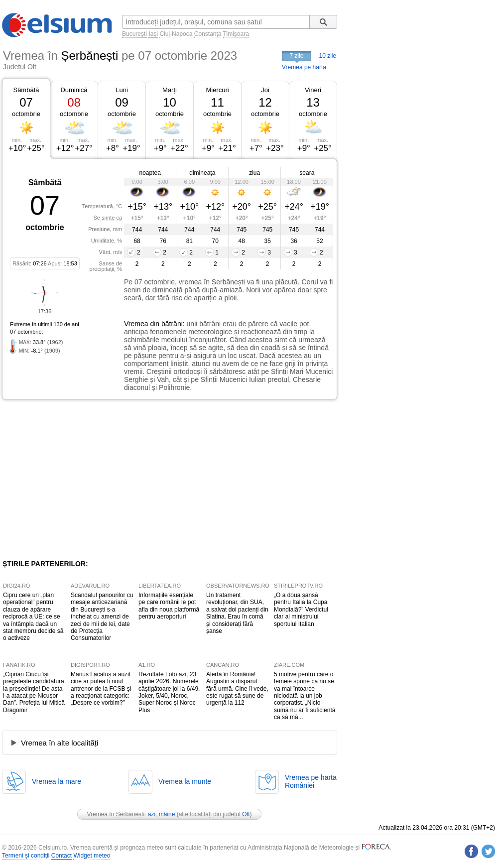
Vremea (136, 324)
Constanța (208, 34)
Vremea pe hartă (304, 67)
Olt (246, 814)
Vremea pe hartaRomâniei (311, 781)
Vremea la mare (57, 781)
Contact (62, 856)
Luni (122, 90)
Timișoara (236, 34)
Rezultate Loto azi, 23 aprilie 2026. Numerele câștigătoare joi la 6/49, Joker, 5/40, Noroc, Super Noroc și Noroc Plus (169, 692)
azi (152, 814)
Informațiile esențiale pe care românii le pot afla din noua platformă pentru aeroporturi (169, 606)
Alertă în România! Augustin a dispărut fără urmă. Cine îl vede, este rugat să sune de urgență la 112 (237, 689)
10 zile (328, 56)
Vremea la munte (185, 781)
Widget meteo (92, 856)
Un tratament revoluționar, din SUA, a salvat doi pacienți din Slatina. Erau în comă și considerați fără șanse (237, 613)
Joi (265, 90)
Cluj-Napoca (176, 34)
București (134, 34)
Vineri (313, 90)
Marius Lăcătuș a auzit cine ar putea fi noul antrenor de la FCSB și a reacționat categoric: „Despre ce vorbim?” (101, 689)
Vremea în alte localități (60, 743)
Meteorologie (336, 848)
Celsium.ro (53, 848)
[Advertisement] (84, 480)
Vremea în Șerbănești (116, 814)
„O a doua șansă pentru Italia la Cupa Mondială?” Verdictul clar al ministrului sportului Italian (301, 610)
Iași (153, 34)
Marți (170, 90)
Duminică (74, 90)
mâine (167, 814)
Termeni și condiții (26, 856)
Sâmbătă (26, 90)
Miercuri (217, 90)
